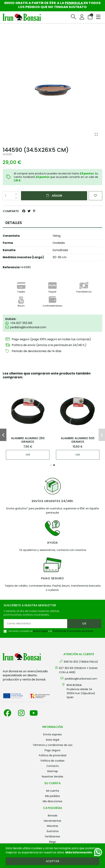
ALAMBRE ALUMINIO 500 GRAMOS (78, 440)
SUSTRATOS (53, 831)
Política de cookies (53, 761)
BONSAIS (53, 816)
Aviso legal (52, 740)
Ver (28, 455)
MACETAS (52, 826)
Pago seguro (52, 750)
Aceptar (52, 861)
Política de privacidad (53, 755)
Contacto (53, 766)
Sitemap (52, 771)
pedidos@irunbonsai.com (81, 679)
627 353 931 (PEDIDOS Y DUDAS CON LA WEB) (78, 670)
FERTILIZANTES (52, 836)
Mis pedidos (52, 796)
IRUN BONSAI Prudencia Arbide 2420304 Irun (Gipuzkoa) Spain (81, 691)
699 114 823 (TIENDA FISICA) (81, 662)
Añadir (54, 196)
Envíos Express (52, 734)
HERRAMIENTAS (52, 821)
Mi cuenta (53, 791)
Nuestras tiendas (52, 777)
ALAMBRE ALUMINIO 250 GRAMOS (28, 440)
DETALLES (14, 223)
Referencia (11, 267)
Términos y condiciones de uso (53, 745)
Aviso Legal (40, 631)
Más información (79, 852)
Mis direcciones (52, 801)
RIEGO (53, 842)
